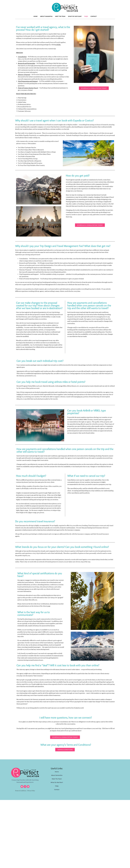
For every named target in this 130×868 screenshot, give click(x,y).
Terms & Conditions (21, 791)
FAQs (86, 16)
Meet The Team (60, 16)
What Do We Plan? (75, 16)
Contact (94, 16)
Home (35, 16)
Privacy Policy (31, 791)
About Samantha (46, 16)
